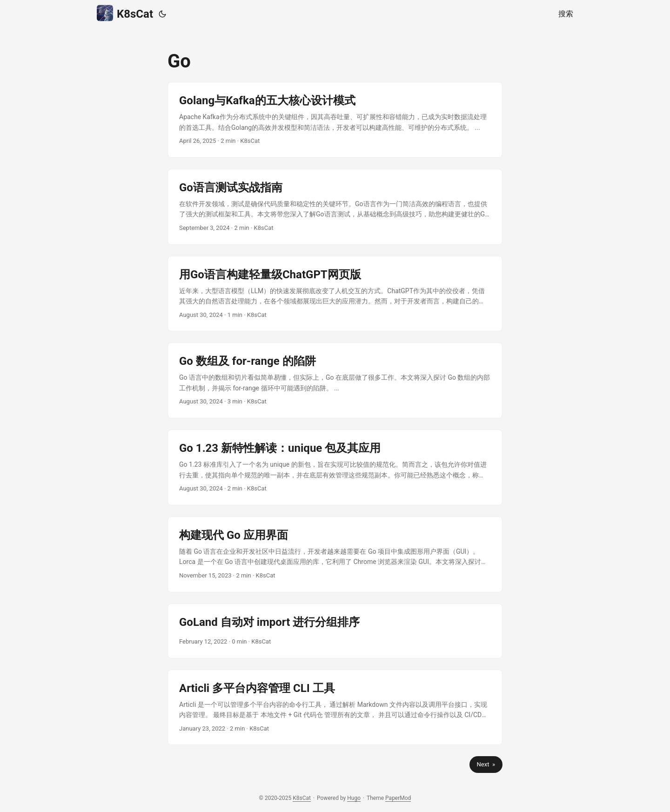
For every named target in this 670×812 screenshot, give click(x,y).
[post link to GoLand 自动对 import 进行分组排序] (335, 631)
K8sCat (125, 13)
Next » (486, 764)
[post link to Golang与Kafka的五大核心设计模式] (335, 120)
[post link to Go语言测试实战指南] (335, 207)
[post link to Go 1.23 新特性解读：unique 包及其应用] (335, 467)
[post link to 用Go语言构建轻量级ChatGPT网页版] (335, 294)
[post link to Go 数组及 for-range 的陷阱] (335, 380)
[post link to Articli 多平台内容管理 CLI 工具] (335, 708)
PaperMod (398, 798)
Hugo (354, 798)
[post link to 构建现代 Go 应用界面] (335, 554)
